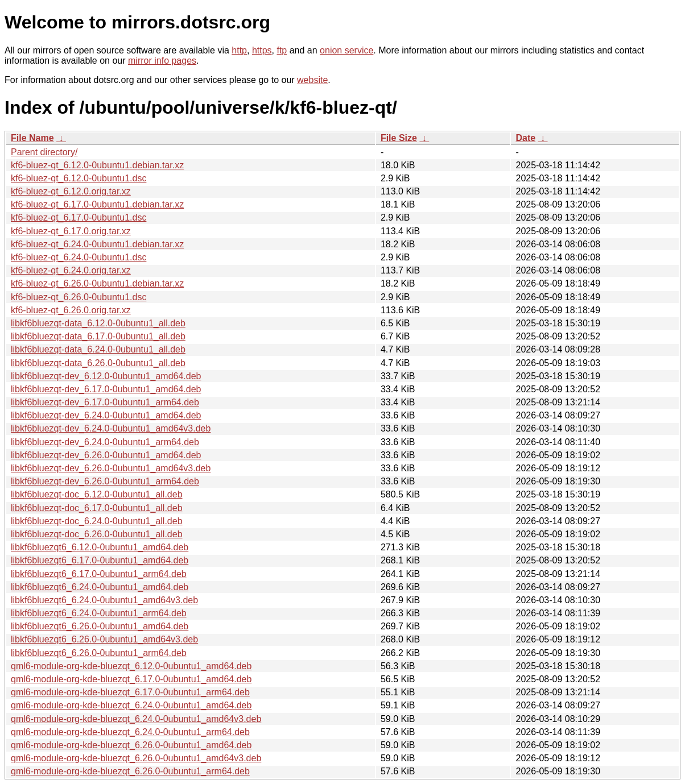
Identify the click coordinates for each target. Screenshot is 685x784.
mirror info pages (162, 61)
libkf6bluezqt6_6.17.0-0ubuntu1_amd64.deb (100, 560)
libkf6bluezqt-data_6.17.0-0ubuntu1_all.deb (98, 336)
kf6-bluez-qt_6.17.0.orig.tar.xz (71, 231)
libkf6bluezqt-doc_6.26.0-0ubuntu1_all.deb (97, 534)
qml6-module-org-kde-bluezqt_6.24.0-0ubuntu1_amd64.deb (131, 705)
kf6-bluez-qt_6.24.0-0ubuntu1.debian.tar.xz (97, 244)
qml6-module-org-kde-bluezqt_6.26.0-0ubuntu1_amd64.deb (131, 745)
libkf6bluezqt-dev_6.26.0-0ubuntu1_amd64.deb (106, 455)
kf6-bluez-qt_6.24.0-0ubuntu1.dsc (79, 257)
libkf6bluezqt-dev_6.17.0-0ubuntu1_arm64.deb (105, 402)
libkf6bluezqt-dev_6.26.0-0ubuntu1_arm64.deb (105, 481)
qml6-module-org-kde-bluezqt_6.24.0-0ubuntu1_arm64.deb (130, 732)
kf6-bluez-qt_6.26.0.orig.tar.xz (71, 310)
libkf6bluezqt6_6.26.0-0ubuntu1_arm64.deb (99, 653)
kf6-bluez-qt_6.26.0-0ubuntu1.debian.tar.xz (97, 283)
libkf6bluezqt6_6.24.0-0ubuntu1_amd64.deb (100, 587)
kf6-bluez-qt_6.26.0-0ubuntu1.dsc (79, 297)
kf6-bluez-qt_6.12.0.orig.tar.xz (71, 191)
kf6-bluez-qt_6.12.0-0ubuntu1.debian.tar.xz (97, 165)
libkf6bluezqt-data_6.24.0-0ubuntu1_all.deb (98, 349)
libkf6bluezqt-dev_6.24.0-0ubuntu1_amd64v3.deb (111, 428)
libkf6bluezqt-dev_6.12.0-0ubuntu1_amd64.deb (106, 376)
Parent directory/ (44, 152)
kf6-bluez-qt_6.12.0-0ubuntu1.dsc (79, 178)
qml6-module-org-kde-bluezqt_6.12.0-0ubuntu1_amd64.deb (131, 666)
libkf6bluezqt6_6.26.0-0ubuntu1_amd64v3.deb (104, 639)
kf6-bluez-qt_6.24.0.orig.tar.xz (71, 270)
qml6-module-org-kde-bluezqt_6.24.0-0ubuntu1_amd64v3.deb (136, 719)
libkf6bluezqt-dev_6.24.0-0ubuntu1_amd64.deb (106, 415)
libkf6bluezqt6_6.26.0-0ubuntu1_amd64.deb (100, 626)
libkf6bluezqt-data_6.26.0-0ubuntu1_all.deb (98, 363)
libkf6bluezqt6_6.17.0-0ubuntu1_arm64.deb (99, 574)
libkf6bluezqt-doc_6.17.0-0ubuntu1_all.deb (97, 508)
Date (525, 138)
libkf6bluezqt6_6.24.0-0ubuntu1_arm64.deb (99, 613)
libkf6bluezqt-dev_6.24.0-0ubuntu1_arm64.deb (105, 442)
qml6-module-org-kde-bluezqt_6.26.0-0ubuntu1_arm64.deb (130, 771)
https (262, 50)
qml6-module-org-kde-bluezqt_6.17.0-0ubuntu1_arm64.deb (130, 692)
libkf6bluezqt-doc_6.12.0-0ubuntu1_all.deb (97, 494)
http (239, 50)
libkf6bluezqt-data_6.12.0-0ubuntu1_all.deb (98, 323)
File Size (399, 138)
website (312, 80)
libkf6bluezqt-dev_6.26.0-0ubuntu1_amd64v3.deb (111, 468)
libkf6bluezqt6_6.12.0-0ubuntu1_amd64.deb (100, 547)
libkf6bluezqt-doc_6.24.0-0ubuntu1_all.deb (97, 521)
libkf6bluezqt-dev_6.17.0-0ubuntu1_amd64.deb (106, 389)
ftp (282, 50)
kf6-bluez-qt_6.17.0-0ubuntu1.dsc (79, 217)
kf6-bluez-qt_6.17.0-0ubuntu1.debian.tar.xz (97, 204)
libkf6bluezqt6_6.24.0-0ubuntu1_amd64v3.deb (104, 600)
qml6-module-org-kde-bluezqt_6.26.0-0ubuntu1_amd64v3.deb (136, 758)
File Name (32, 138)
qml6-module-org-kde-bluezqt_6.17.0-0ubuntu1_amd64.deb (131, 679)
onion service (346, 50)
